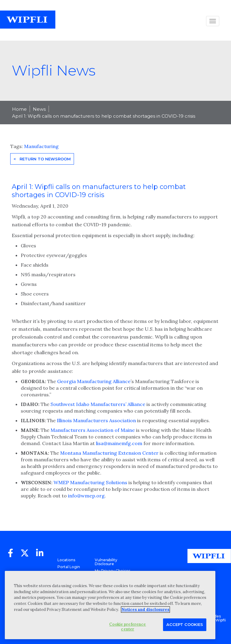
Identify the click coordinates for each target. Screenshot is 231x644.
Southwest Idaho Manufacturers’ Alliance (98, 404)
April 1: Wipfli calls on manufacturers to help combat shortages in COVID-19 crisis (104, 116)
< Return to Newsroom (42, 159)
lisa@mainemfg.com (119, 443)
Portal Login (69, 567)
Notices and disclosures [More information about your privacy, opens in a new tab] (145, 610)
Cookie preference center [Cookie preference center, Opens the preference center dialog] (128, 627)
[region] (110, 605)
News (39, 109)
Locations (66, 560)
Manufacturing (41, 146)
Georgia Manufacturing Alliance (94, 381)
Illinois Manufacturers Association (96, 420)
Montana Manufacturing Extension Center (109, 453)
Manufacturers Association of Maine (93, 430)
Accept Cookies (185, 624)
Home (19, 109)
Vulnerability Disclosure (106, 562)
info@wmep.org (86, 496)
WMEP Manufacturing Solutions (90, 482)
